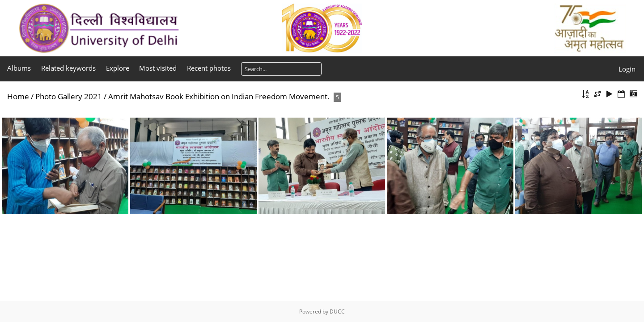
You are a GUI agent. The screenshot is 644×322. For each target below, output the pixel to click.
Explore (118, 68)
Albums (19, 68)
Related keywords (68, 68)
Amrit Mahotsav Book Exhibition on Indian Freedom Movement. (219, 96)
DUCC (337, 311)
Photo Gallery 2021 (69, 96)
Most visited (158, 68)
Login (627, 69)
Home (18, 96)
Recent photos (209, 68)
